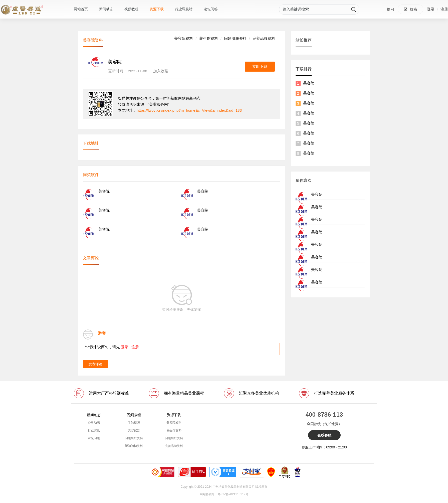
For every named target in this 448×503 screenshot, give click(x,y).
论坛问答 (211, 9)
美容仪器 (134, 430)
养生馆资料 (209, 38)
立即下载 (260, 66)
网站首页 (81, 9)
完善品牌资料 (264, 38)
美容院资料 (184, 38)
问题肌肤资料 (235, 38)
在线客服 (324, 435)
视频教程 (131, 9)
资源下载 (157, 9)
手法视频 (134, 423)
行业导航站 (184, 9)
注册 (444, 9)
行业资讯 (94, 430)
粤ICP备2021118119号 (233, 494)
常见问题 (94, 438)
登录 (431, 9)
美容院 (309, 83)
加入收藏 (161, 71)
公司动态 (94, 423)
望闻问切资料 (134, 446)
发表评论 (95, 364)
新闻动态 (106, 9)
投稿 (410, 9)
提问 (390, 9)
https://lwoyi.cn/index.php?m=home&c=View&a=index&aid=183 (189, 110)
